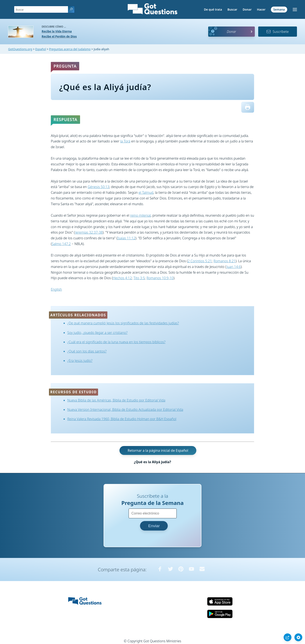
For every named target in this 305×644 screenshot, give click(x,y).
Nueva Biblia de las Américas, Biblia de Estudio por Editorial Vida (116, 400)
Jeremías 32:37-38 (89, 232)
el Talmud (146, 192)
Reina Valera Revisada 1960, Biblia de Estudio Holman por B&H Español (122, 419)
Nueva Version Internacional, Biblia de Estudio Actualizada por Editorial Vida (125, 410)
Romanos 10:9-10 (160, 278)
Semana (279, 9)
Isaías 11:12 (126, 238)
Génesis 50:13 (98, 187)
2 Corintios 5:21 (200, 261)
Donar (247, 9)
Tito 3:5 (139, 278)
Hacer (261, 9)
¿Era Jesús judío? (80, 361)
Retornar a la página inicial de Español (158, 450)
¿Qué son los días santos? (87, 351)
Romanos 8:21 (225, 261)
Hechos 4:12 (122, 278)
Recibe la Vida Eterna (57, 31)
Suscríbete (277, 32)
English (56, 289)
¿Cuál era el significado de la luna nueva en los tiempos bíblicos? (116, 342)
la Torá (125, 141)
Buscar (232, 9)
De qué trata (213, 9)
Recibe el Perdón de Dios (59, 36)
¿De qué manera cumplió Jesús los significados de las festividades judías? (123, 323)
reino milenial (140, 215)
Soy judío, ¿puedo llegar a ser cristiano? (97, 333)
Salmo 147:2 (61, 244)
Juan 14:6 (234, 267)
